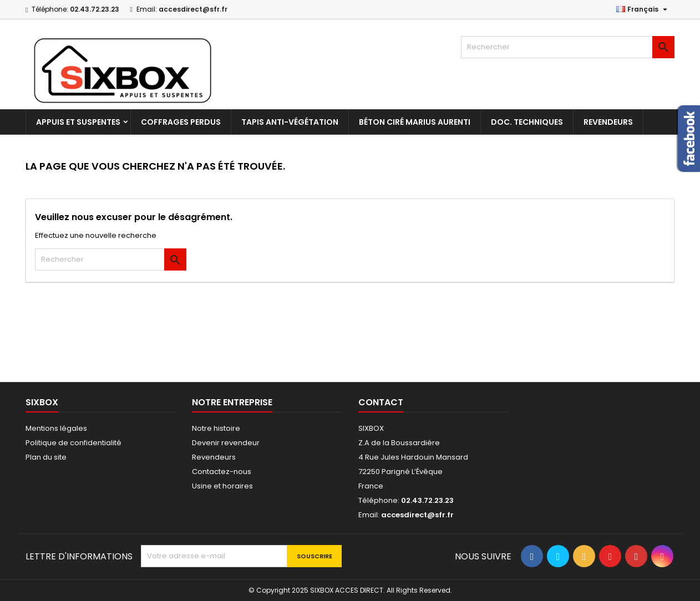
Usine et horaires (222, 486)
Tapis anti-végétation (290, 122)
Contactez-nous (222, 472)
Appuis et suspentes (78, 122)
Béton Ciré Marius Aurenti (415, 122)
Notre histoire (216, 428)
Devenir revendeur (226, 443)
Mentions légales (56, 428)
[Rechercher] (568, 47)
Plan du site (46, 457)
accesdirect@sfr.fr (193, 9)
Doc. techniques (527, 122)
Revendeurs (608, 122)
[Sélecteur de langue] (643, 9)
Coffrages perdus (181, 122)
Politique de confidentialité (73, 443)
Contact (381, 402)
